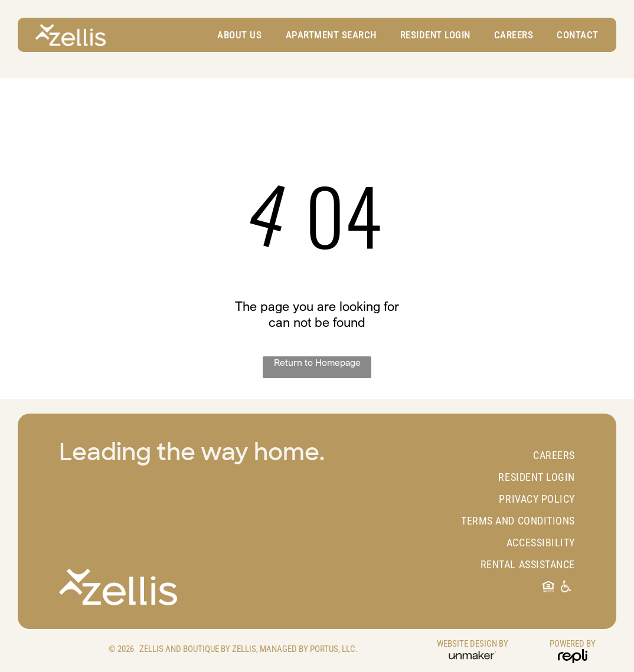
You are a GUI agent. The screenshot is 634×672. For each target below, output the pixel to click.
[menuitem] (233, 35)
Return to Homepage (317, 362)
